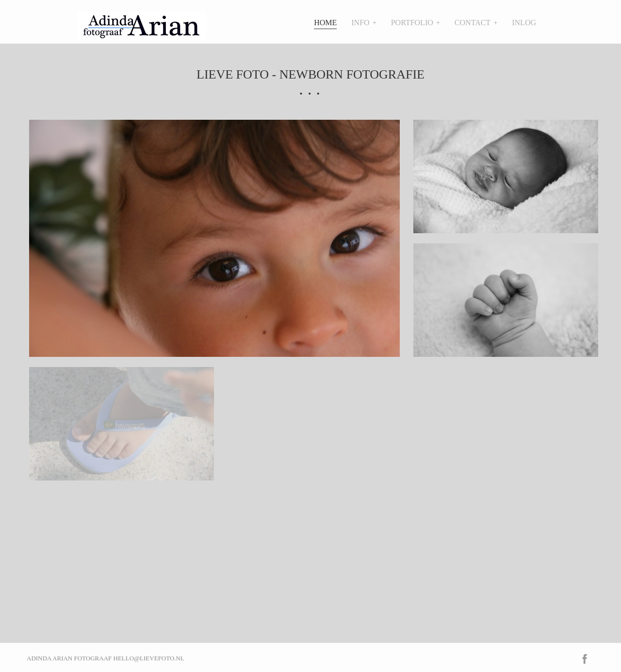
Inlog (524, 23)
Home (325, 23)
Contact (473, 23)
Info (360, 23)
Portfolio (412, 23)
